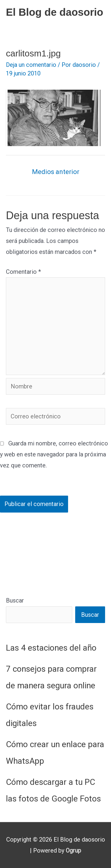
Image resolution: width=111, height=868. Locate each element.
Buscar (15, 600)
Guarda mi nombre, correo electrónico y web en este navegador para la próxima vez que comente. (54, 454)
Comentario (23, 272)
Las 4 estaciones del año (51, 648)
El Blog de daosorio (55, 12)
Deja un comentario (31, 65)
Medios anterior (56, 172)
